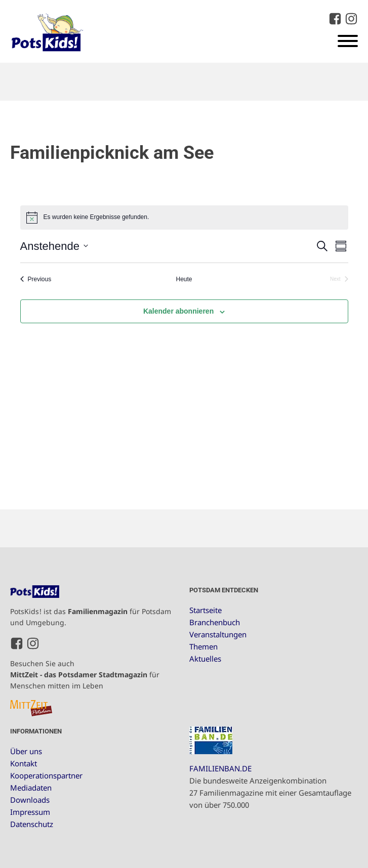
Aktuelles (205, 659)
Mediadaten (31, 788)
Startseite (206, 610)
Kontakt (24, 763)
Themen (203, 646)
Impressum (30, 812)
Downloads (30, 800)
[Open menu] (348, 41)
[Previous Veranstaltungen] (36, 279)
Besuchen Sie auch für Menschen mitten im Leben (85, 675)
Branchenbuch (215, 622)
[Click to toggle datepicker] (54, 246)
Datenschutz (32, 824)
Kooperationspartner (46, 775)
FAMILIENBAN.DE (220, 768)
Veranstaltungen (218, 634)
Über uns (26, 751)
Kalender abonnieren (178, 311)
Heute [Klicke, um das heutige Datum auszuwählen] (184, 279)
